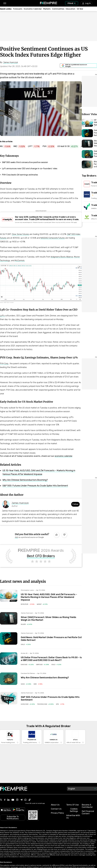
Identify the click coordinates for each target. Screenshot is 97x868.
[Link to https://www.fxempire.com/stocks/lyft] (35, 146)
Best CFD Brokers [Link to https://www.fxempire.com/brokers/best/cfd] (41, 556)
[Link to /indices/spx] (60, 704)
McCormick (20, 261)
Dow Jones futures (21, 234)
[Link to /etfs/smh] (38, 684)
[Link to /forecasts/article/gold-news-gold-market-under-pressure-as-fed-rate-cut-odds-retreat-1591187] (51, 637)
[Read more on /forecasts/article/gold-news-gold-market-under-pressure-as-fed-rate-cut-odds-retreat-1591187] (9, 638)
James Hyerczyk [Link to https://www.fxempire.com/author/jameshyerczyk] (20, 503)
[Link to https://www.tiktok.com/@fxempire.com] (30, 800)
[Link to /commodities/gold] (26, 644)
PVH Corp (4, 364)
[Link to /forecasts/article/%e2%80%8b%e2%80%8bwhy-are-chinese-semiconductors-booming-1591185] (51, 676)
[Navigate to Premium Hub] (14, 601)
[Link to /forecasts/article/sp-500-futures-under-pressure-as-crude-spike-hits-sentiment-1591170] (51, 697)
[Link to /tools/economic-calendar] (33, 9)
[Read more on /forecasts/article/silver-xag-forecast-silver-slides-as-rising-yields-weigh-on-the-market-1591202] (9, 618)
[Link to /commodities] (58, 9)
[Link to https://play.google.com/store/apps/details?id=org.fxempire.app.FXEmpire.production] (19, 810)
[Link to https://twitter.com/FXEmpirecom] (1, 800)
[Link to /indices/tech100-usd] (45, 704)
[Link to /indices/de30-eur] (28, 604)
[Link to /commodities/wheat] (42, 604)
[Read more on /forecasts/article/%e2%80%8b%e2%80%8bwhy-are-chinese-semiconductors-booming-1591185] (9, 679)
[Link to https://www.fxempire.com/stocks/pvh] (50, 146)
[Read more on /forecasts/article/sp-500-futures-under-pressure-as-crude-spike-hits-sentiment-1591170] (9, 698)
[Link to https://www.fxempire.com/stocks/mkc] (21, 146)
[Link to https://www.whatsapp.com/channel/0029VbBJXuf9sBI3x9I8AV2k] (26, 800)
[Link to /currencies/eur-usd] (27, 665)
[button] (5, 3)
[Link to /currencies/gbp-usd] (42, 665)
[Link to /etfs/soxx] (26, 684)
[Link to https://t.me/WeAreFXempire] (21, 800)
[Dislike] (64, 535)
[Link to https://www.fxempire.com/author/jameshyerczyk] (11, 63)
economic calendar (63, 456)
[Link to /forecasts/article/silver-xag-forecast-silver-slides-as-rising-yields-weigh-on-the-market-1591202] (51, 617)
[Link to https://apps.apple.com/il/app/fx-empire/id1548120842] (6, 810)
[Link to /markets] (47, 9)
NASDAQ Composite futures (53, 238)
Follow (75, 504)
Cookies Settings (74, 810)
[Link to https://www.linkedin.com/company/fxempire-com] (8, 800)
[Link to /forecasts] (18, 9)
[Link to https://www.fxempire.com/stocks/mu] (7, 146)
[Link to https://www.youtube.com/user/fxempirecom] (13, 800)
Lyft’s (2, 316)
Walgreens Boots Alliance (62, 257)
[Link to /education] (71, 9)
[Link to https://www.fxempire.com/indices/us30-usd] (69, 146)
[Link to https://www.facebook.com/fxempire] (5, 800)
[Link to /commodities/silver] (26, 624)
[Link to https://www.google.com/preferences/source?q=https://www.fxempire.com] (78, 66)
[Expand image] (79, 267)
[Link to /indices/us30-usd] (28, 704)
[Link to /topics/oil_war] (80, 9)
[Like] (57, 535)
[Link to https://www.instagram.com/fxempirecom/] (17, 800)
